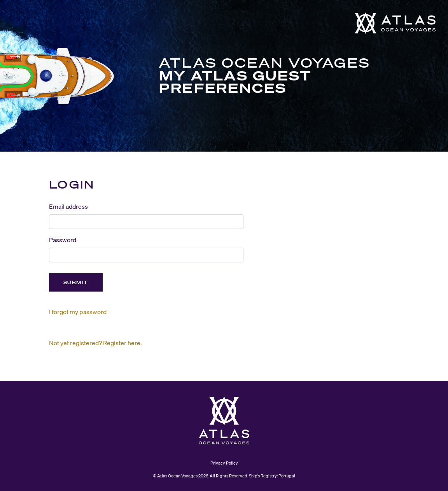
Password (63, 240)
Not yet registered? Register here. (95, 343)
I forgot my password (78, 312)
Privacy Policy (224, 463)
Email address (68, 206)
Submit (76, 282)
